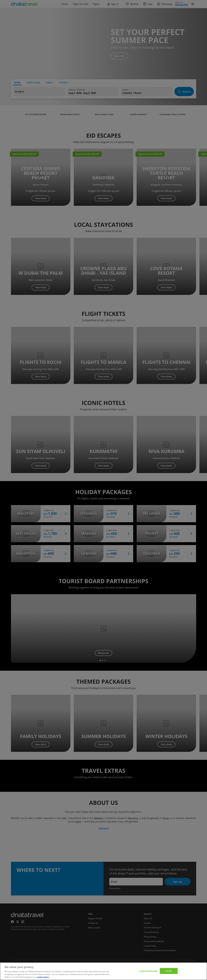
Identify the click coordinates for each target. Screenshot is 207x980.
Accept (169, 971)
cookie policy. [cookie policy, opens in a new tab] (43, 977)
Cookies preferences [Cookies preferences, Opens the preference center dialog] (148, 971)
